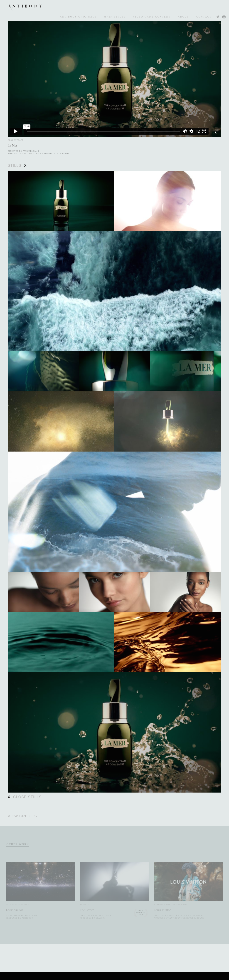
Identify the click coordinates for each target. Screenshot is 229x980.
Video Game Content (152, 17)
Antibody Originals (78, 17)
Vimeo (218, 17)
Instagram (224, 17)
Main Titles (115, 17)
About (183, 17)
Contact (204, 17)
